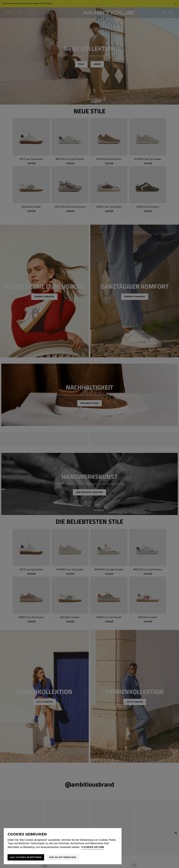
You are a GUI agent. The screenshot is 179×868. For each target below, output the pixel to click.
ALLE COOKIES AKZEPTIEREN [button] (26, 857)
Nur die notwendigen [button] (63, 857)
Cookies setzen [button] (93, 847)
